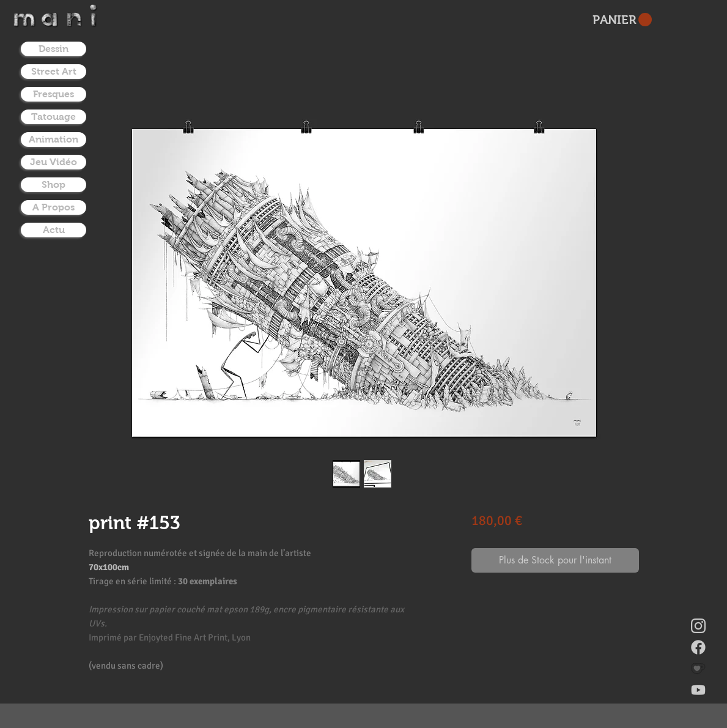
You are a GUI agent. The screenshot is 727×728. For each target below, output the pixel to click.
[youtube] (698, 690)
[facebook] (698, 647)
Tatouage (54, 117)
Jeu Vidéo (54, 162)
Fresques (54, 94)
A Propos (54, 207)
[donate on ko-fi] (698, 669)
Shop (54, 184)
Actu (54, 230)
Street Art (54, 71)
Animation (54, 139)
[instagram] (698, 626)
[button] (622, 20)
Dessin (54, 49)
